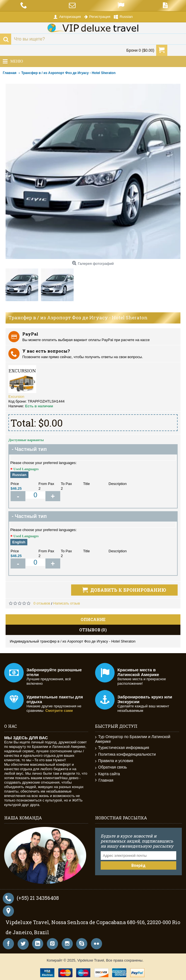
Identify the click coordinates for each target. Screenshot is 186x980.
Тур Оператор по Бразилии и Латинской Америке (133, 739)
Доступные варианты (26, 440)
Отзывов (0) (93, 630)
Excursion (16, 397)
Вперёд (138, 865)
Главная (104, 780)
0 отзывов (42, 603)
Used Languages (26, 469)
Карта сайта (108, 774)
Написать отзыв (67, 603)
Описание (93, 619)
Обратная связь (111, 767)
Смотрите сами (59, 711)
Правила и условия (114, 761)
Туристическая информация (122, 748)
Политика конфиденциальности (125, 754)
